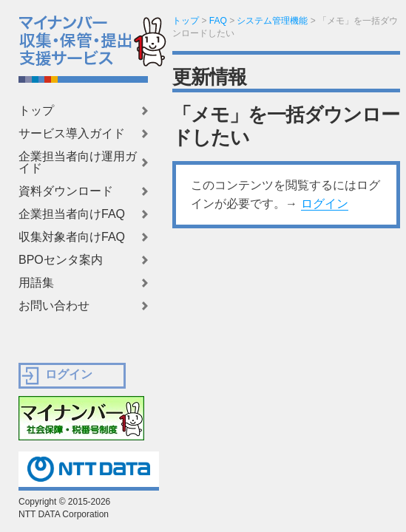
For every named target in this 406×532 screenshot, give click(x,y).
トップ (36, 111)
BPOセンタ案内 (61, 260)
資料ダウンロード (66, 191)
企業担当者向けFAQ (72, 214)
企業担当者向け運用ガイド (78, 163)
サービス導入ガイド (72, 134)
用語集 (36, 283)
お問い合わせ (54, 306)
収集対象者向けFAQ (72, 237)
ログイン (325, 204)
